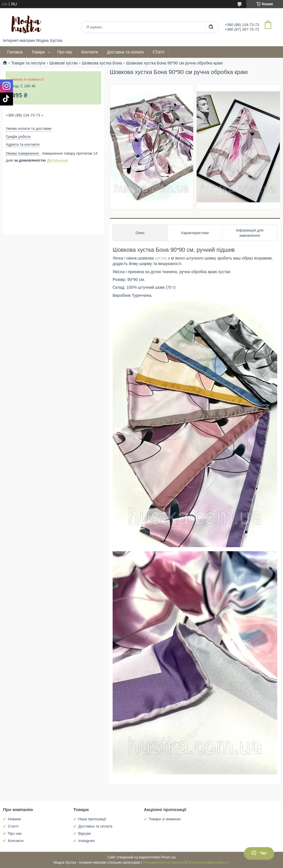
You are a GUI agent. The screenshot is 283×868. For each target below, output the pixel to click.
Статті (13, 826)
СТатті (158, 52)
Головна (15, 52)
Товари (38, 52)
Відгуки (84, 833)
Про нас (65, 52)
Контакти (90, 52)
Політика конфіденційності (208, 863)
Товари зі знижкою (165, 819)
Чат (259, 853)
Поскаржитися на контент (163, 863)
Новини (14, 819)
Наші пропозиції (92, 819)
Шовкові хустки (64, 63)
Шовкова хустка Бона (102, 63)
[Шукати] (211, 27)
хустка (161, 258)
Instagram (87, 841)
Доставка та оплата (125, 52)
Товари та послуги (28, 63)
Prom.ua (169, 857)
